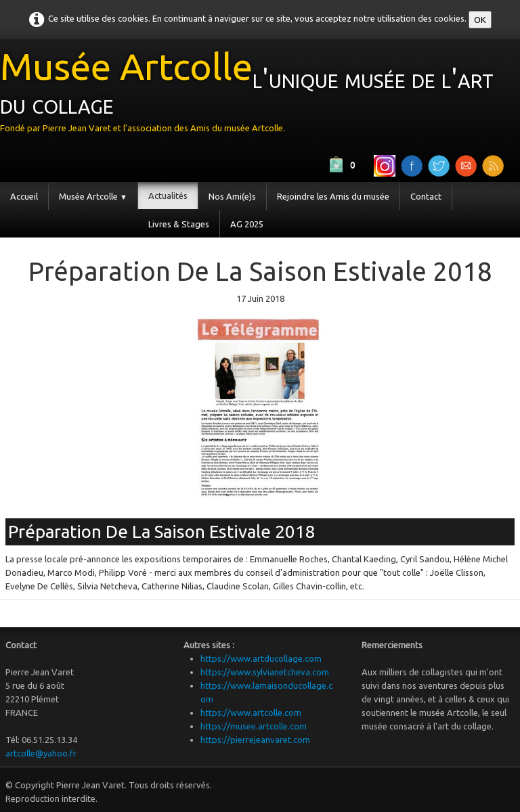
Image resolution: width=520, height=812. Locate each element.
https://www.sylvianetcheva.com (265, 672)
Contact (426, 196)
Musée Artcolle (93, 196)
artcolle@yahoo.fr (41, 753)
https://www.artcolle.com (251, 713)
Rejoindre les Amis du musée (333, 196)
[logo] (260, 95)
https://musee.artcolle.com (254, 726)
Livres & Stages (179, 224)
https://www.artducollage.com (261, 658)
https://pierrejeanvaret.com (255, 740)
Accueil (24, 196)
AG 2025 (247, 224)
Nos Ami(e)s (232, 196)
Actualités (168, 196)
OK (480, 20)
